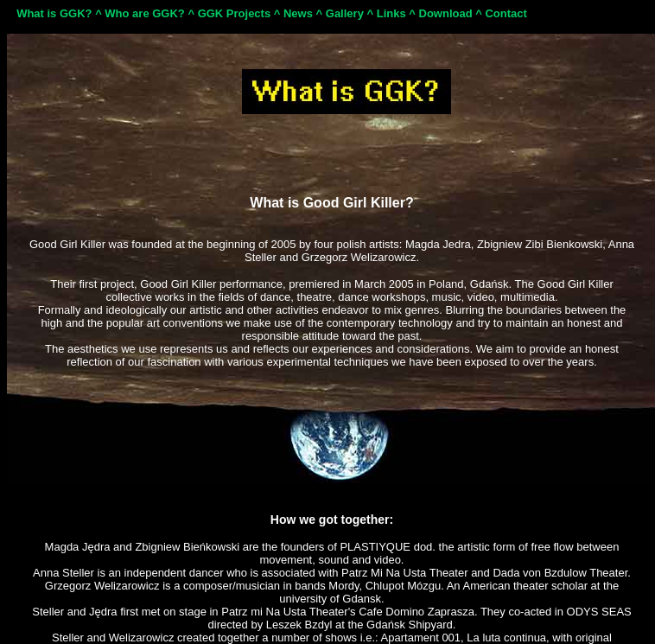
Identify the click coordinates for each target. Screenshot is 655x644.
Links (391, 13)
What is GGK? (54, 13)
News (298, 13)
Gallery (345, 13)
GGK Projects (235, 13)
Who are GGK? (144, 13)
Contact (506, 13)
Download (446, 13)
